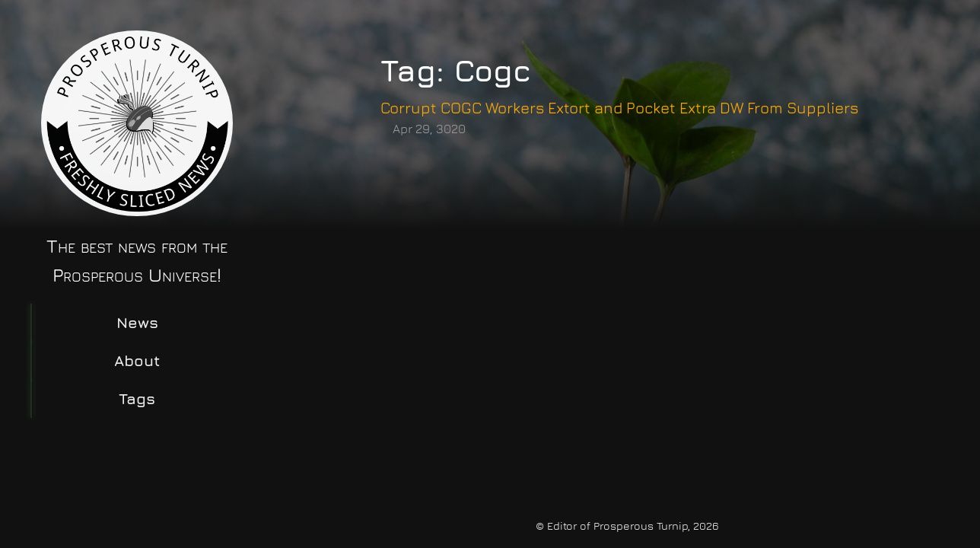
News (137, 322)
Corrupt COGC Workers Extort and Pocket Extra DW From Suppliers (619, 108)
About (137, 360)
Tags (137, 398)
